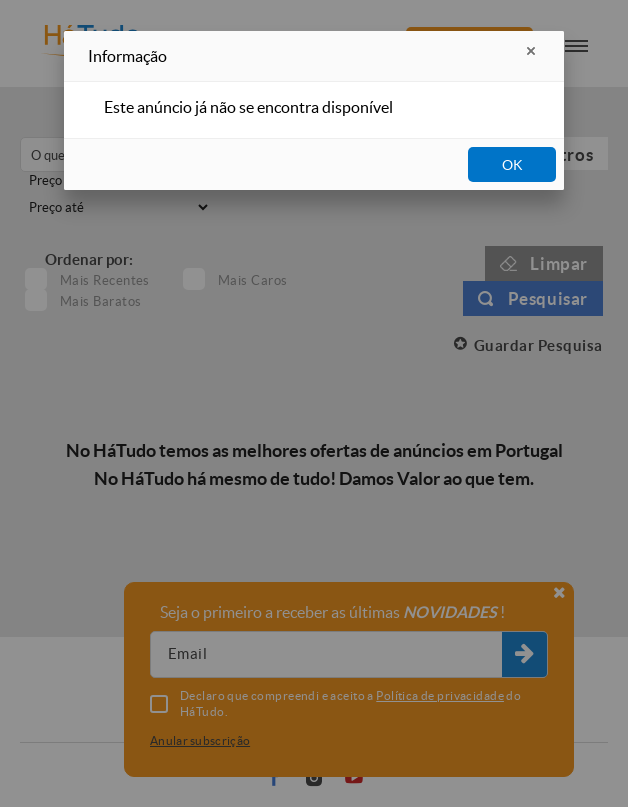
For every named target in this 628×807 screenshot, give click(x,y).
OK (512, 165)
